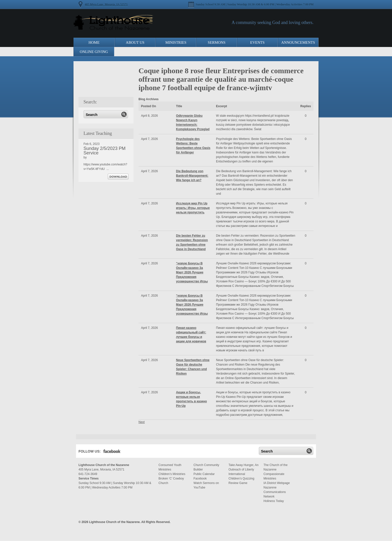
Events (257, 42)
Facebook (112, 452)
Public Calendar (204, 474)
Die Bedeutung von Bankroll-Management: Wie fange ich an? (192, 176)
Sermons (217, 42)
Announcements (298, 42)
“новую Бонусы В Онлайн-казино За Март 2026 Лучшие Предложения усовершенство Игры (192, 272)
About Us (135, 42)
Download (118, 177)
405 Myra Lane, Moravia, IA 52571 (106, 4)
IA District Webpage (277, 483)
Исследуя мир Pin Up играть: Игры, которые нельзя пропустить (193, 208)
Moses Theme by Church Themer (310, 521)
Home (94, 42)
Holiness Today (274, 501)
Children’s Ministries (172, 474)
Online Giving (94, 52)
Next (142, 422)
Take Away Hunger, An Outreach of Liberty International (243, 470)
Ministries (176, 42)
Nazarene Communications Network (275, 492)
